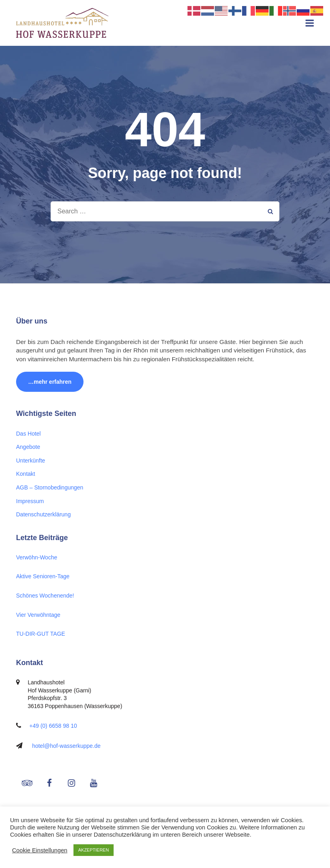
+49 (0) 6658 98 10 (53, 726)
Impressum (30, 501)
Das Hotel (28, 434)
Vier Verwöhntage (38, 615)
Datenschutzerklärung (43, 514)
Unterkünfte (31, 461)
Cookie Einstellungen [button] (40, 850)
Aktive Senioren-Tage (43, 576)
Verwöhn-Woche (37, 557)
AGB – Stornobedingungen (50, 487)
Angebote (28, 447)
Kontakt (25, 474)
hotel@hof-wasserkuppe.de (66, 746)
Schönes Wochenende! (45, 596)
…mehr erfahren (50, 382)
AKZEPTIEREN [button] (94, 850)
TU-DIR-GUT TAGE (41, 634)
